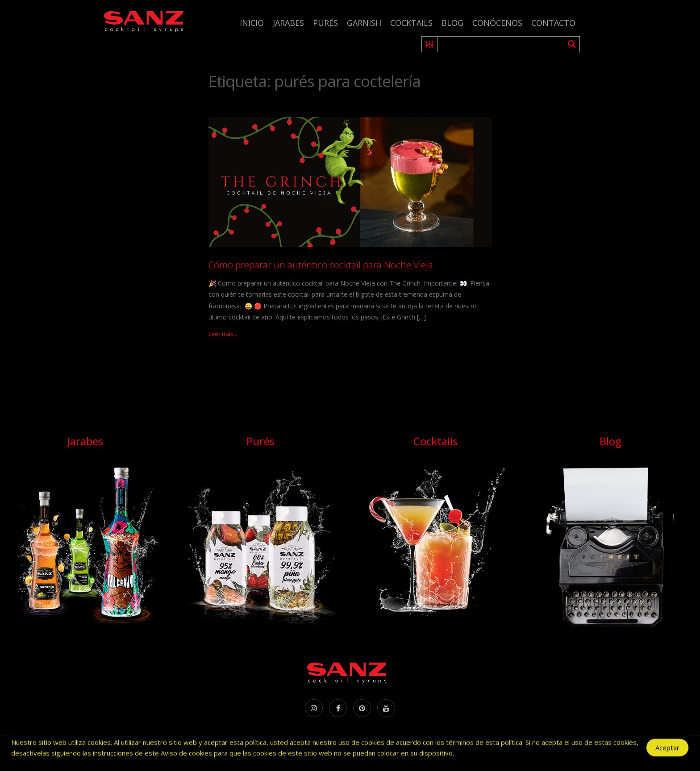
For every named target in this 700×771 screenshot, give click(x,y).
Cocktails (411, 23)
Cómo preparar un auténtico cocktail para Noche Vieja (321, 265)
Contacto (553, 23)
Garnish (364, 23)
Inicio (252, 23)
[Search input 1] (502, 44)
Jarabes (288, 23)
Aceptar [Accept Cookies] (667, 750)
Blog (452, 23)
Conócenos (497, 23)
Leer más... (223, 334)
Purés (325, 23)
